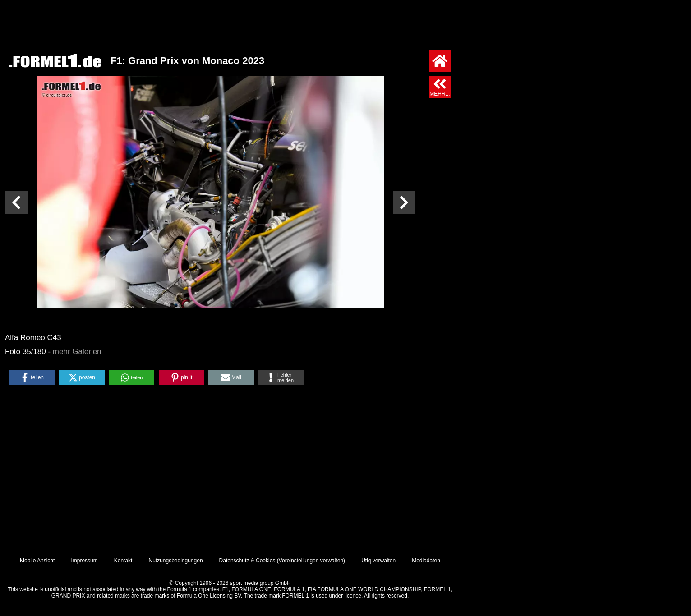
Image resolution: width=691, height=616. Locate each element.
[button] (32, 377)
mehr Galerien (77, 352)
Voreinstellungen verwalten (311, 561)
